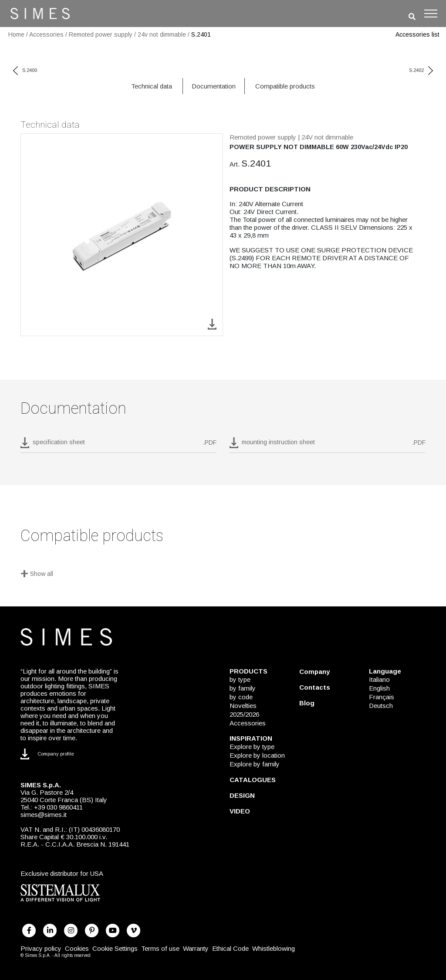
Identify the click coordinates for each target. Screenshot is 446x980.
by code (241, 697)
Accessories (46, 34)
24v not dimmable (162, 34)
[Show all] (223, 575)
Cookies (77, 948)
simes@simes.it (44, 815)
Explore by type (252, 747)
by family (243, 688)
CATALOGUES (253, 780)
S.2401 (201, 34)
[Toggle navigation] (431, 14)
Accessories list (417, 34)
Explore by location (257, 755)
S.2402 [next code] (421, 70)
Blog (307, 703)
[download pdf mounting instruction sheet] (328, 445)
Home (16, 34)
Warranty (196, 948)
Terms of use (160, 948)
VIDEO (240, 811)
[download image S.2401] (212, 324)
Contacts (315, 687)
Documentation (214, 86)
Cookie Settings (115, 948)
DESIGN (242, 795)
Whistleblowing (274, 948)
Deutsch (381, 706)
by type (240, 679)
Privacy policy (41, 948)
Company (314, 672)
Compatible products (285, 86)
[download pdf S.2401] (118, 445)
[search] (412, 17)
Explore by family (255, 764)
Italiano (379, 679)
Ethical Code (230, 948)
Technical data (152, 86)
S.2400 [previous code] (25, 70)
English (379, 688)
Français (382, 697)
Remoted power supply (101, 34)
